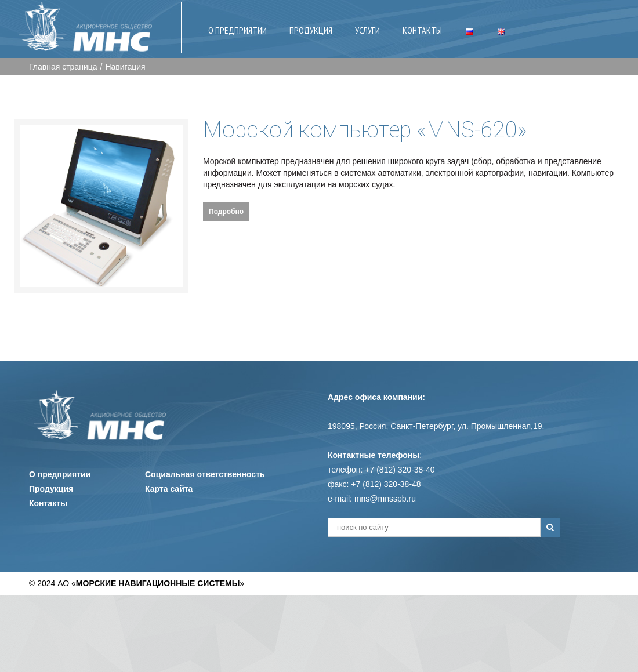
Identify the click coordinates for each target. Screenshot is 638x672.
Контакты (48, 503)
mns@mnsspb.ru (385, 499)
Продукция (51, 489)
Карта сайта (169, 489)
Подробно (226, 212)
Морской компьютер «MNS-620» (365, 130)
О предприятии (60, 474)
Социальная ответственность (205, 474)
